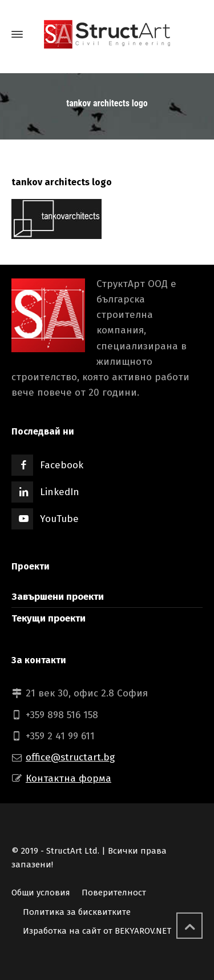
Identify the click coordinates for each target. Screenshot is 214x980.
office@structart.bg (70, 757)
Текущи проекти (49, 618)
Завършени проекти (58, 597)
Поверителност (114, 893)
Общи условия (41, 893)
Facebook (62, 465)
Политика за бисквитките (77, 912)
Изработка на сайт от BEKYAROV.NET (97, 931)
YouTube (59, 519)
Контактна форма (68, 778)
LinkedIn (60, 492)
